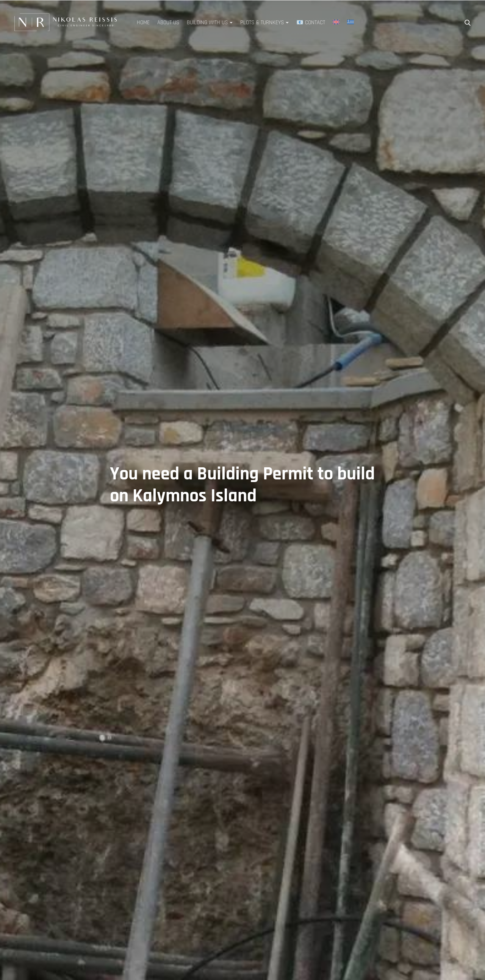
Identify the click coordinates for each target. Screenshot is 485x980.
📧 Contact (311, 23)
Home (143, 23)
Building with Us (207, 23)
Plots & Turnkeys (262, 23)
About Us (168, 23)
